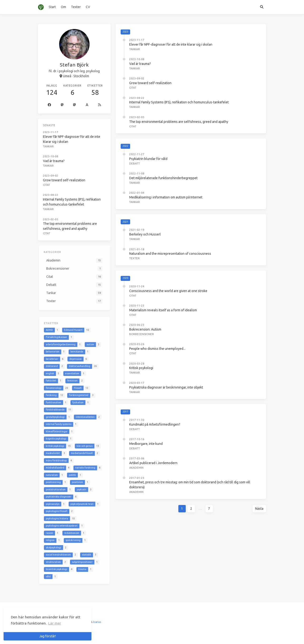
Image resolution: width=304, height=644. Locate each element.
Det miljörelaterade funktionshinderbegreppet (163, 178)
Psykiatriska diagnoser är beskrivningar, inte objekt (166, 387)
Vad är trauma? (140, 64)
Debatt (135, 163)
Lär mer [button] (55, 623)
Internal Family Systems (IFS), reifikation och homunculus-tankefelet (179, 102)
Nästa (259, 509)
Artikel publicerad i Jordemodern (153, 463)
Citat (133, 88)
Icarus (97, 622)
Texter (76, 7)
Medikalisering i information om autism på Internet (166, 197)
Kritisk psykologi (141, 368)
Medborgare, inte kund (146, 444)
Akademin (136, 468)
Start (52, 7)
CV (88, 7)
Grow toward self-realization (150, 83)
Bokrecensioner (142, 334)
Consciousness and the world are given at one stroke (168, 291)
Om (63, 7)
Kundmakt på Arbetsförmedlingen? (155, 424)
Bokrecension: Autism (145, 329)
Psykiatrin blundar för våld (148, 159)
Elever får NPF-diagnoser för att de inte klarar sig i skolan (171, 44)
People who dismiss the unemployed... (157, 349)
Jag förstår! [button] (47, 636)
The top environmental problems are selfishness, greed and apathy (179, 122)
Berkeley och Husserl (145, 234)
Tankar (135, 49)
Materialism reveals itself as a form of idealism (163, 310)
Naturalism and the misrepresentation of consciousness (170, 254)
